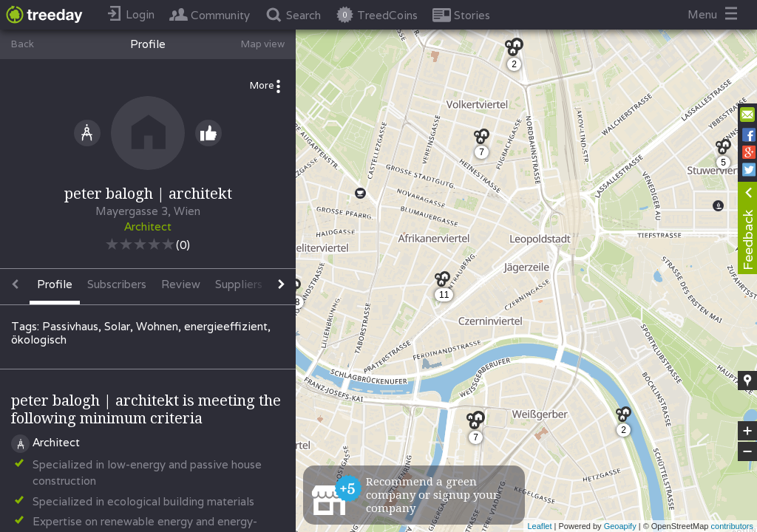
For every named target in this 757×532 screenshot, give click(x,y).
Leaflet (539, 526)
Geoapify (620, 526)
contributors (732, 526)
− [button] (747, 451)
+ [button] (748, 431)
